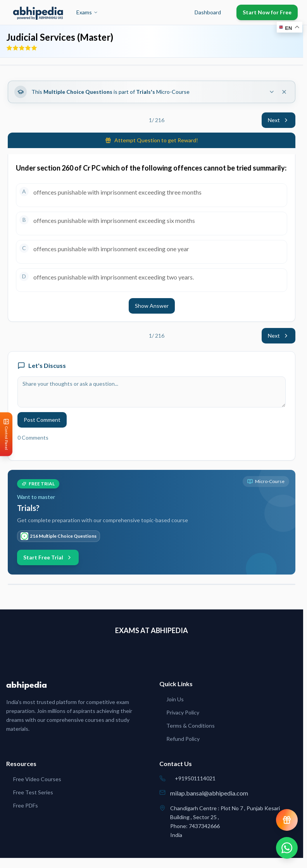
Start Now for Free (267, 12)
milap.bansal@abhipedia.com (209, 793)
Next (279, 120)
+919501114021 (195, 778)
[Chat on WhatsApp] (287, 848)
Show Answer (152, 306)
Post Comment (42, 420)
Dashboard (208, 12)
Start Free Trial (48, 557)
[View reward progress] (287, 820)
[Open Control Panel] (6, 434)
